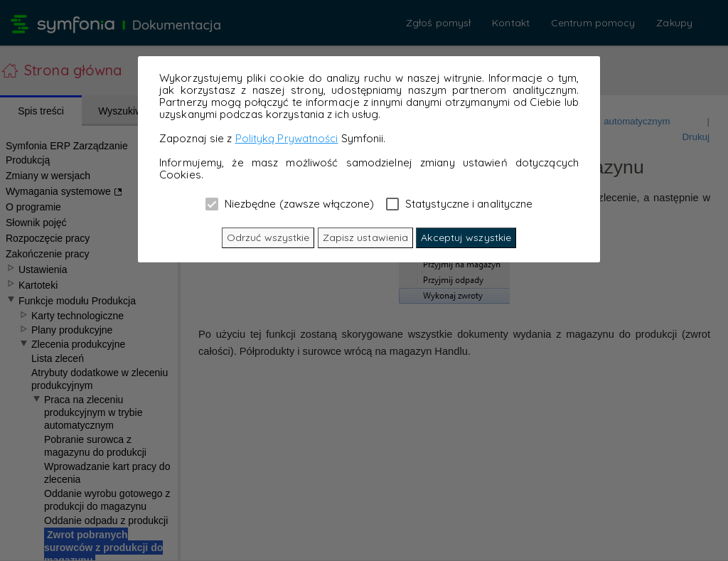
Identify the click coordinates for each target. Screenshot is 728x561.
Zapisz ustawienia (366, 237)
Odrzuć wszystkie (268, 237)
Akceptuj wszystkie (466, 237)
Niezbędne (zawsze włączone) (290, 203)
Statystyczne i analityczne (460, 203)
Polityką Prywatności (287, 138)
